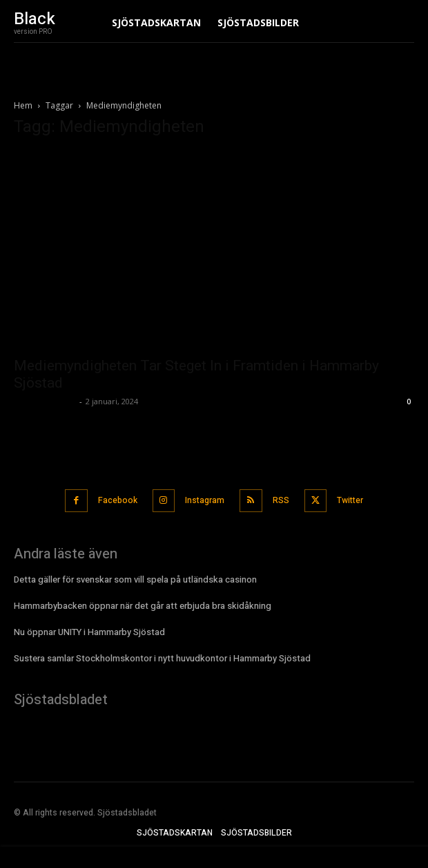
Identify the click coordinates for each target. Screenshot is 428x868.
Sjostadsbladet (45, 401)
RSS (281, 500)
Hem (23, 105)
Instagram (205, 500)
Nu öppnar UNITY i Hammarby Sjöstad (89, 632)
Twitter (350, 500)
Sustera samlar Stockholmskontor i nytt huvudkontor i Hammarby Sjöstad (162, 658)
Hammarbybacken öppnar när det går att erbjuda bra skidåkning (143, 606)
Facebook (118, 500)
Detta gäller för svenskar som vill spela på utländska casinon (135, 579)
